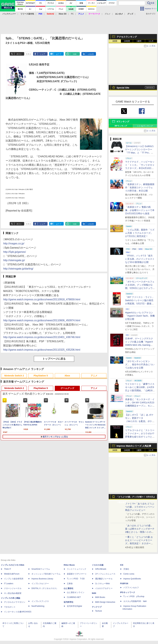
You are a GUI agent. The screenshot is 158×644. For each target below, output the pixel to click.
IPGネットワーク (128, 592)
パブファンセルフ (131, 588)
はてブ (59, 54)
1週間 (139, 41)
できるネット (10, 607)
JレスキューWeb (102, 584)
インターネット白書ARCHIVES (18, 612)
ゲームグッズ (67, 388)
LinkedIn (91, 54)
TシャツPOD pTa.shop (134, 596)
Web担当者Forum (12, 574)
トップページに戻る (54, 359)
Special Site (123, 88)
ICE (122, 565)
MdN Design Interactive (105, 602)
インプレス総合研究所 (14, 579)
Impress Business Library (42, 579)
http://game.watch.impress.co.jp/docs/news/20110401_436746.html (42, 337)
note (75, 54)
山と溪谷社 (69, 588)
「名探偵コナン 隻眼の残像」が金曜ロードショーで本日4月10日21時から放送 (140, 210)
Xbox (67, 376)
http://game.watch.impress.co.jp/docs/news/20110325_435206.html (42, 350)
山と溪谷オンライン (76, 592)
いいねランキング (145, 126)
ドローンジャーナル (13, 588)
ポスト (19, 54)
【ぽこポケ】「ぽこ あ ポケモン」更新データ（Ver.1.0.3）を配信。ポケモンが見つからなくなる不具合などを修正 (140, 421)
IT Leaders (9, 584)
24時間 (127, 41)
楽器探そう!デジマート (77, 574)
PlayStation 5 (41, 376)
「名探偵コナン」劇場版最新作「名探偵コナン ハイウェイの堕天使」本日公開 (140, 187)
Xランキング (123, 122)
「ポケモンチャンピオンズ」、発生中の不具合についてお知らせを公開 (140, 364)
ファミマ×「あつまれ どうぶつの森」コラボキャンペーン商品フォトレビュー (140, 507)
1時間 (115, 41)
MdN (94, 593)
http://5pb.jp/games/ (15, 252)
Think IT (7, 569)
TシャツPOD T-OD (76, 579)
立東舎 (70, 584)
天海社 (126, 569)
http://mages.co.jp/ (14, 243)
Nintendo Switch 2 (14, 376)
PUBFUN (124, 584)
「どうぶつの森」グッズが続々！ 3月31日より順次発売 (136, 498)
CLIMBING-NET (74, 597)
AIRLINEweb (101, 569)
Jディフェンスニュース (105, 574)
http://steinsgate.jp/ (14, 260)
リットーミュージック (77, 569)
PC (72, 14)
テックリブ (97, 607)
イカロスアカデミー (104, 588)
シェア (42, 54)
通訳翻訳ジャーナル (104, 579)
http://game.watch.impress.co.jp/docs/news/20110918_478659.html (42, 299)
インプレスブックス (40, 601)
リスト (28, 54)
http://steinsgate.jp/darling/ (18, 269)
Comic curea (129, 574)
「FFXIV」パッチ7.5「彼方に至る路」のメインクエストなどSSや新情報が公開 (140, 259)
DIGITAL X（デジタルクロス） (45, 588)
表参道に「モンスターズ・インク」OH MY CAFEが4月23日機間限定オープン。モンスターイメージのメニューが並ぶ (140, 406)
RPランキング (121, 126)
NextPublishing (38, 606)
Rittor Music (69, 565)
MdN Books (100, 597)
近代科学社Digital (74, 606)
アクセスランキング (127, 37)
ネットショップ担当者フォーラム (46, 574)
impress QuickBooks (132, 579)
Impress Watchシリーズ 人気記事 (134, 446)
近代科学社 (69, 602)
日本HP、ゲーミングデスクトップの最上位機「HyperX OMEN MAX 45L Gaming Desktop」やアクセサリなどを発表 (139, 345)
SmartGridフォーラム (41, 569)
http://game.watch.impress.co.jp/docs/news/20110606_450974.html (42, 320)
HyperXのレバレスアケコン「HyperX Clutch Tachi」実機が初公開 (140, 316)
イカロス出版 (98, 565)
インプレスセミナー (40, 584)
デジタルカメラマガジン (15, 602)
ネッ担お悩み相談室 (13, 593)
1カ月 (151, 41)
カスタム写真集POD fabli (135, 601)
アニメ (94, 376)
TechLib (98, 611)
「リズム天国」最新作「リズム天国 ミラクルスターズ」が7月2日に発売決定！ (140, 233)
